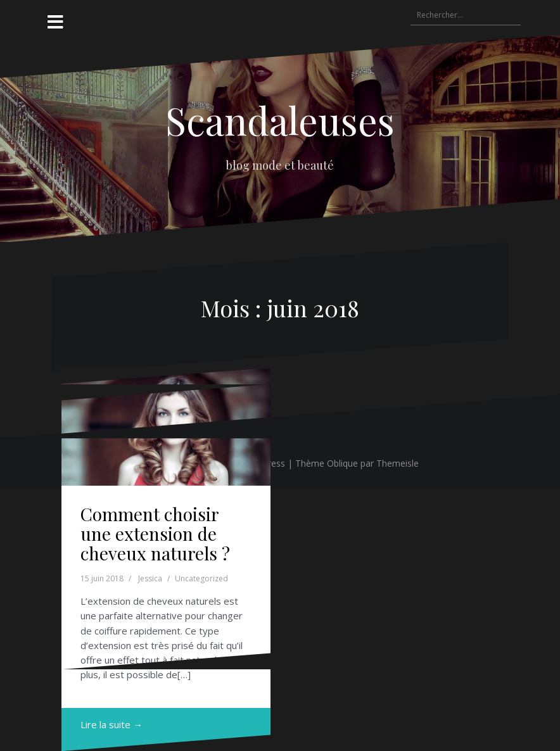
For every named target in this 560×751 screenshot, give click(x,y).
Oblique (342, 463)
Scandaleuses (280, 120)
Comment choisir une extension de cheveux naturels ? (155, 533)
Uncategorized (201, 578)
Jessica (150, 578)
